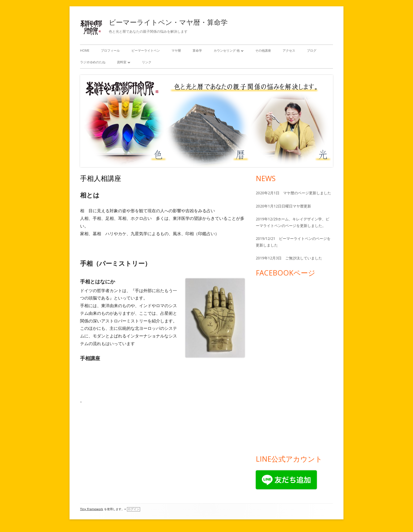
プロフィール (110, 50)
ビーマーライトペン (146, 50)
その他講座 (263, 50)
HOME (85, 50)
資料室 (122, 62)
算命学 (197, 50)
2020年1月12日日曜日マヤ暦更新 (283, 206)
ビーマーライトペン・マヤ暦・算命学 (168, 22)
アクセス (289, 50)
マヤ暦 (176, 50)
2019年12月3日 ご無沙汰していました (289, 258)
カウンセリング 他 (227, 50)
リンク (147, 62)
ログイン (134, 509)
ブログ (312, 50)
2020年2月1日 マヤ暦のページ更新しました (293, 193)
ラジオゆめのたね (93, 62)
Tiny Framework (92, 509)
